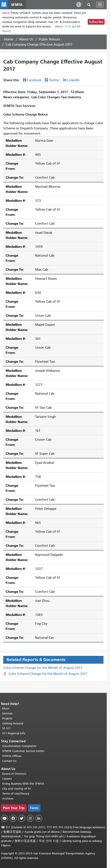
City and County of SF (17, 789)
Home (9, 39)
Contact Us (9, 761)
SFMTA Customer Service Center (23, 751)
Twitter (54, 80)
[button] (79, 4)
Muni (6, 708)
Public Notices (49, 39)
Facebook (34, 80)
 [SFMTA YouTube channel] (5, 818)
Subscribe (96, 22)
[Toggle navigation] (100, 5)
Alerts (6, 13)
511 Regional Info (14, 733)
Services (7, 713)
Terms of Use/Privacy (16, 794)
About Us (26, 39)
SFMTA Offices (12, 756)
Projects (7, 718)
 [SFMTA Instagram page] (30, 818)
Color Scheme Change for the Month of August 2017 (43, 668)
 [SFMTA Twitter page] (22, 818)
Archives (8, 799)
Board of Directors (14, 774)
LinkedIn (73, 80)
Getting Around (13, 723)
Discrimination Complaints (19, 746)
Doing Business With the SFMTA (23, 784)
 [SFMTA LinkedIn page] (39, 818)
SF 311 (6, 728)
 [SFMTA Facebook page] (13, 818)
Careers (7, 779)
